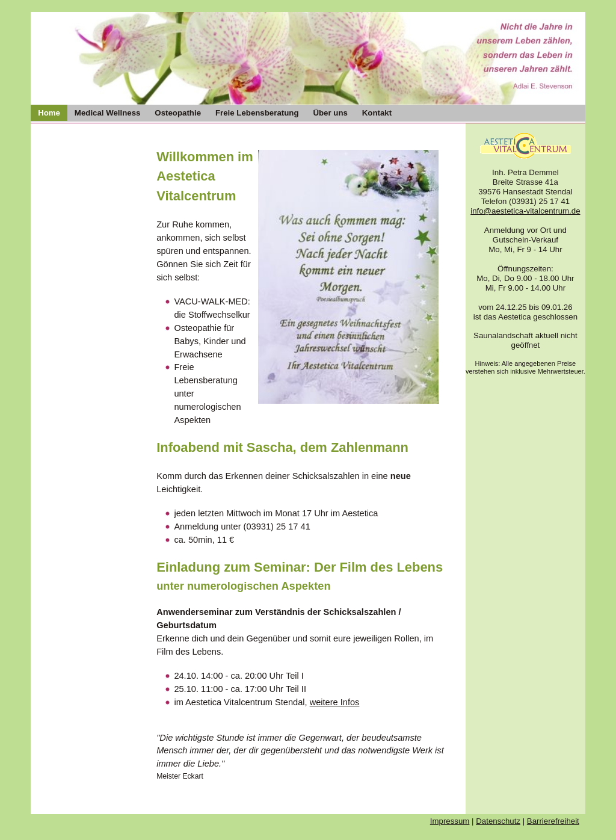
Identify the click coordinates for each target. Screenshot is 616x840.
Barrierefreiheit (553, 821)
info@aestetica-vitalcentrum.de (525, 211)
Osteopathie (178, 113)
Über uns (330, 113)
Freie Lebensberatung (257, 113)
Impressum (450, 821)
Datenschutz (498, 821)
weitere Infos (335, 702)
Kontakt (377, 113)
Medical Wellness (108, 113)
